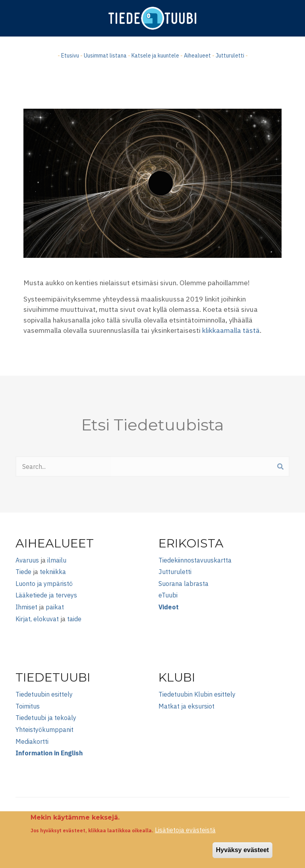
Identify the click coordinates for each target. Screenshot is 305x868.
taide (74, 619)
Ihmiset (26, 607)
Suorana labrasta (183, 584)
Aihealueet (197, 56)
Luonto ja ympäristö (44, 584)
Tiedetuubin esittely (44, 694)
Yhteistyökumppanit (44, 730)
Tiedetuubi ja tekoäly (46, 718)
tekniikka (53, 572)
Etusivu (70, 56)
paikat (55, 607)
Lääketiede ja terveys (46, 595)
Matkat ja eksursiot (186, 706)
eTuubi (168, 595)
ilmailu (57, 560)
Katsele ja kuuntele (155, 56)
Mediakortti (32, 741)
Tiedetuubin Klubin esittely (197, 694)
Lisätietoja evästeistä (185, 835)
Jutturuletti (230, 56)
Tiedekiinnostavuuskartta (195, 560)
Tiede (23, 572)
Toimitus (28, 706)
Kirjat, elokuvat (37, 619)
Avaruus (27, 560)
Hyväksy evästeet (242, 855)
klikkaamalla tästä (231, 330)
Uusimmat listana (105, 56)
